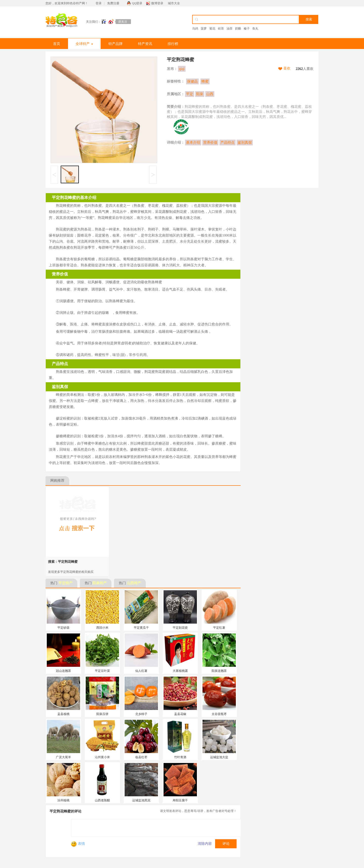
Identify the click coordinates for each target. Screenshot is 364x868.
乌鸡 (195, 29)
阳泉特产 (100, 583)
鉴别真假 (245, 143)
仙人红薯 (141, 671)
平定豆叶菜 (102, 671)
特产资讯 (145, 44)
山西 (210, 94)
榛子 (247, 29)
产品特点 (227, 143)
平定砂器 (63, 628)
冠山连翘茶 (63, 671)
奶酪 (238, 29)
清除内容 (205, 844)
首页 (57, 44)
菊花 (212, 29)
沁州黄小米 (102, 757)
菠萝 (204, 29)
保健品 (192, 81)
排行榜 (173, 44)
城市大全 (174, 3)
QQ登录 (137, 3)
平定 (190, 94)
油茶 (230, 29)
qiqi (182, 69)
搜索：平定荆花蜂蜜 (63, 562)
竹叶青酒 (180, 757)
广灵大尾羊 (63, 757)
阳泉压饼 (102, 714)
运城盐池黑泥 (141, 800)
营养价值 (210, 143)
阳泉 (200, 94)
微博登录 (157, 3)
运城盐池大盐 (219, 757)
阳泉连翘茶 (219, 671)
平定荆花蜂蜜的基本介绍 (74, 198)
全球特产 (84, 44)
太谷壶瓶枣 (219, 714)
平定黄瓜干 (141, 628)
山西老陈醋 (102, 800)
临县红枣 (141, 757)
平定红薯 (219, 628)
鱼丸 (255, 29)
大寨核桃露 (180, 671)
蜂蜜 (205, 81)
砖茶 (221, 29)
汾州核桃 (63, 800)
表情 (78, 844)
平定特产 (65, 583)
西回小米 (102, 628)
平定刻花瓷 (180, 628)
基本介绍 (193, 143)
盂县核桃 (63, 714)
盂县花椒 (180, 714)
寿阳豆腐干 (180, 800)
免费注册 (113, 3)
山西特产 (134, 583)
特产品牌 (116, 44)
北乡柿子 (141, 714)
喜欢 (287, 68)
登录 (99, 3)
